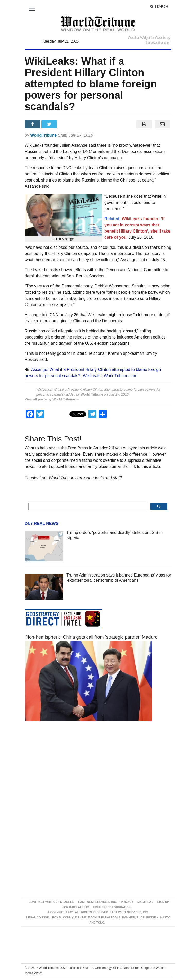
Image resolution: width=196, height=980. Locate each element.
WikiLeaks (92, 376)
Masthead (145, 902)
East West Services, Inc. (98, 902)
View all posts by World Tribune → (52, 399)
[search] (87, 507)
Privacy (127, 902)
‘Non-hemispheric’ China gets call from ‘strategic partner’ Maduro (91, 637)
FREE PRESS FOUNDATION (112, 907)
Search (159, 7)
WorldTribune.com (121, 376)
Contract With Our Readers (51, 902)
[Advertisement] (98, 774)
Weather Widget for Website (147, 38)
